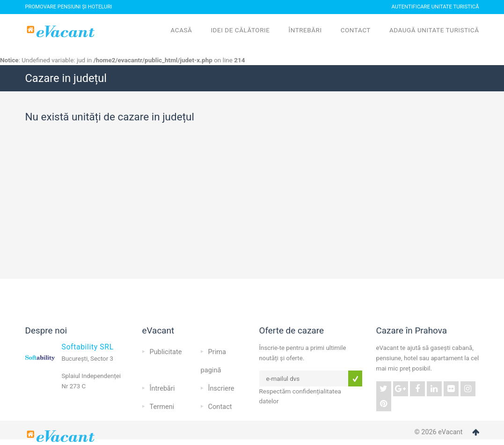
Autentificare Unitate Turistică (435, 7)
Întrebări (305, 30)
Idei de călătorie (240, 30)
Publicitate (166, 352)
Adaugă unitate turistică (434, 30)
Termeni (162, 407)
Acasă (182, 30)
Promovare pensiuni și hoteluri (69, 7)
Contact (356, 30)
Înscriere (221, 388)
